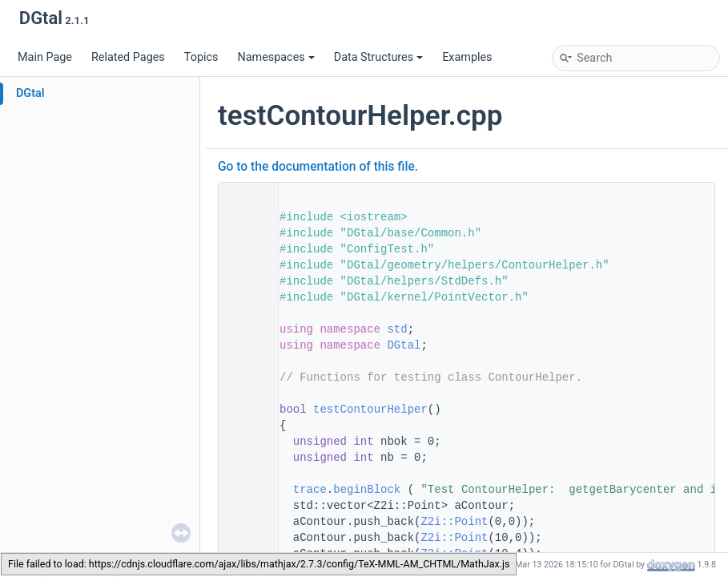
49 (243, 410)
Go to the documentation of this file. (318, 167)
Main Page (45, 57)
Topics (201, 57)
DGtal (30, 93)
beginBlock (367, 490)
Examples (467, 57)
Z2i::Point (454, 522)
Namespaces (276, 57)
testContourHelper (370, 410)
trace (310, 490)
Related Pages (128, 57)
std (397, 329)
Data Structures (378, 57)
